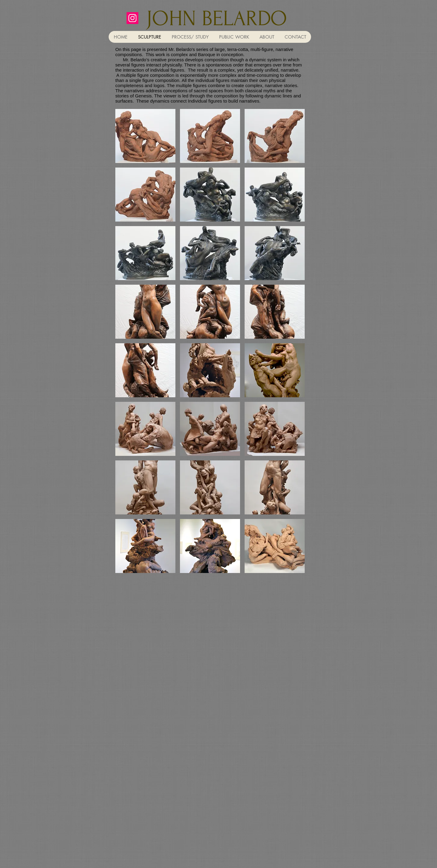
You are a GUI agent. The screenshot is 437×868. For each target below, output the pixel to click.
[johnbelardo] (132, 18)
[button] (145, 136)
